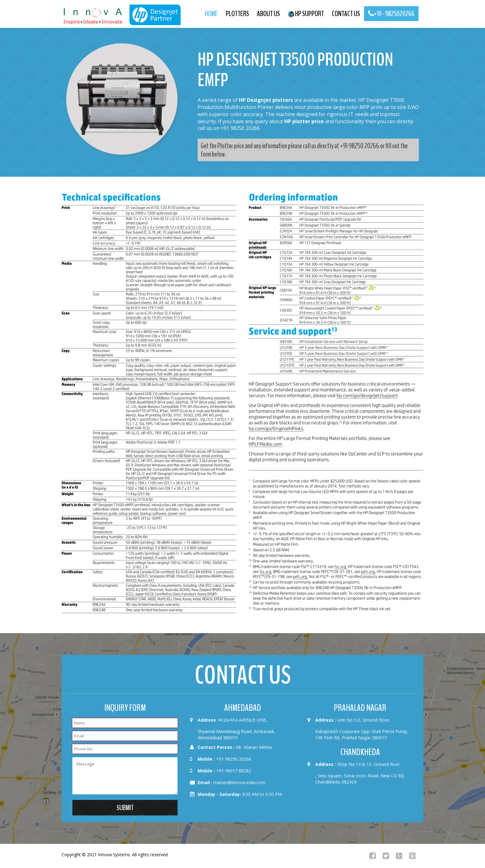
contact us (346, 14)
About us (268, 14)
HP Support (306, 14)
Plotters (237, 14)
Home (211, 14)
